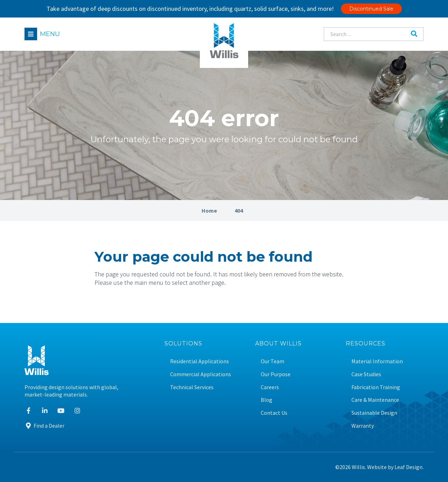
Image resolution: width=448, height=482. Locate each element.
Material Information (377, 361)
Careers (270, 387)
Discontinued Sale (371, 9)
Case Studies (366, 374)
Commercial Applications (201, 374)
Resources (366, 344)
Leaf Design (408, 467)
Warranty (363, 426)
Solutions (183, 344)
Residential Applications (199, 361)
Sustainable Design (374, 413)
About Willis (278, 344)
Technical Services (192, 387)
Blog (267, 400)
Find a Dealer (44, 426)
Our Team (272, 361)
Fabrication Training (376, 387)
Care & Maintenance (375, 400)
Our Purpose (276, 374)
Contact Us (274, 413)
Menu (50, 34)
